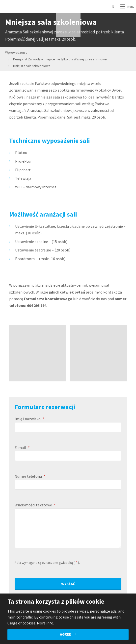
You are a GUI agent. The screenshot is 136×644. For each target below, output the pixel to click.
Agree (65, 634)
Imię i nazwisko (29, 419)
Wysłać (68, 584)
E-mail (22, 447)
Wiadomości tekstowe (35, 505)
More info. (45, 623)
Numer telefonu (30, 476)
